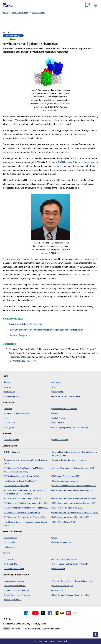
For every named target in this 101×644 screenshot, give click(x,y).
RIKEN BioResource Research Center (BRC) (22, 512)
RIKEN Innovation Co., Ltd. (64, 586)
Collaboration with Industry (15, 586)
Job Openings (10, 559)
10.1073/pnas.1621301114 (22, 361)
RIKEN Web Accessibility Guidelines (66, 396)
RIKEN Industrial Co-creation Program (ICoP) (22, 476)
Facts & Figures (58, 418)
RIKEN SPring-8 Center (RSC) (64, 522)
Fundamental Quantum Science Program (69, 460)
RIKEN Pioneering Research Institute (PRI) (21, 481)
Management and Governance (17, 413)
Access (7, 382)
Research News (39, 13)
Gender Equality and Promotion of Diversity (70, 427)
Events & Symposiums (61, 542)
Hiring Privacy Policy (12, 396)
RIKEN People (9, 423)
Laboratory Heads (11, 440)
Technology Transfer (13, 600)
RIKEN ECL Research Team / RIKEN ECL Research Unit (74, 486)
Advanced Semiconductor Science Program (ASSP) (74, 468)
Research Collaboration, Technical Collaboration (72, 581)
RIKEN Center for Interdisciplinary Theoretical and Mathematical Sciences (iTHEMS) (24, 492)
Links (54, 387)
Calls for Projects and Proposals (17, 595)
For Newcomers (59, 569)
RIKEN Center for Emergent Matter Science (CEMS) (25, 517)
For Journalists (10, 542)
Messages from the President (65, 409)
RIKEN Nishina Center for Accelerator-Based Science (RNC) (26, 524)
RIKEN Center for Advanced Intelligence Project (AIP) (74, 498)
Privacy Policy (58, 392)
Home (5, 13)
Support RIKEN (58, 423)
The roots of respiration (19, 335)
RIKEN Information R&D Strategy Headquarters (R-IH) (26, 503)
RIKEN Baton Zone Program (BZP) (66, 476)
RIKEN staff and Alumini (14, 569)
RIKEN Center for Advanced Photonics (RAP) (71, 517)
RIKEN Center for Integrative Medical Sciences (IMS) (74, 503)
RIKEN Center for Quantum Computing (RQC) (22, 498)
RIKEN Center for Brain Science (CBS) (68, 508)
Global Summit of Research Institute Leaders (71, 595)
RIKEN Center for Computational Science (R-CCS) (73, 490)
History (55, 413)
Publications (9, 547)
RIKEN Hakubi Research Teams (17, 486)
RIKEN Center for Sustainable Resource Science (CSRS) (75, 513)
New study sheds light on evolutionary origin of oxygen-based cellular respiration (46, 330)
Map (6, 418)
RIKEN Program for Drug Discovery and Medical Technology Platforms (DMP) (23, 470)
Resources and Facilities (14, 581)
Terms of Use (10, 392)
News (55, 538)
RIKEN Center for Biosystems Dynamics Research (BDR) (27, 508)
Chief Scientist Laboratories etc (65, 481)
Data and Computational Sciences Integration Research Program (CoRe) (75, 454)
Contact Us (57, 382)
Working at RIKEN (11, 564)
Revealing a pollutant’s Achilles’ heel (25, 324)
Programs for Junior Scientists (65, 559)
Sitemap (7, 387)
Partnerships (58, 590)
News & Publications (20, 13)
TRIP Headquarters (12, 452)
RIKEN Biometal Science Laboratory (74, 162)
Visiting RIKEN (10, 427)
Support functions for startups (17, 590)
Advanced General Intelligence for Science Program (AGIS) (25, 462)
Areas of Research (60, 440)
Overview (8, 409)
